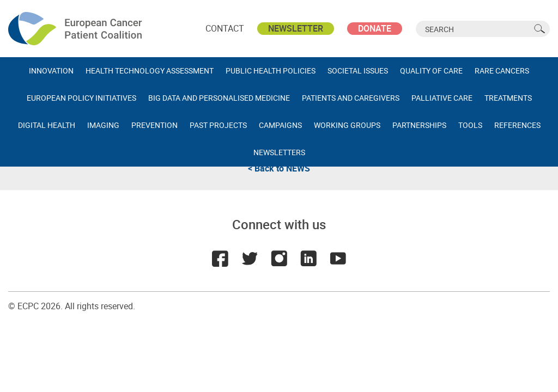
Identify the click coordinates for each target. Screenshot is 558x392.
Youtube (338, 259)
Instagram (279, 259)
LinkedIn (308, 259)
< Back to (279, 168)
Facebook (220, 259)
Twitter (250, 259)
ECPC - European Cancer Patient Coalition (76, 29)
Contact (225, 28)
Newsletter (296, 28)
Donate (375, 28)
